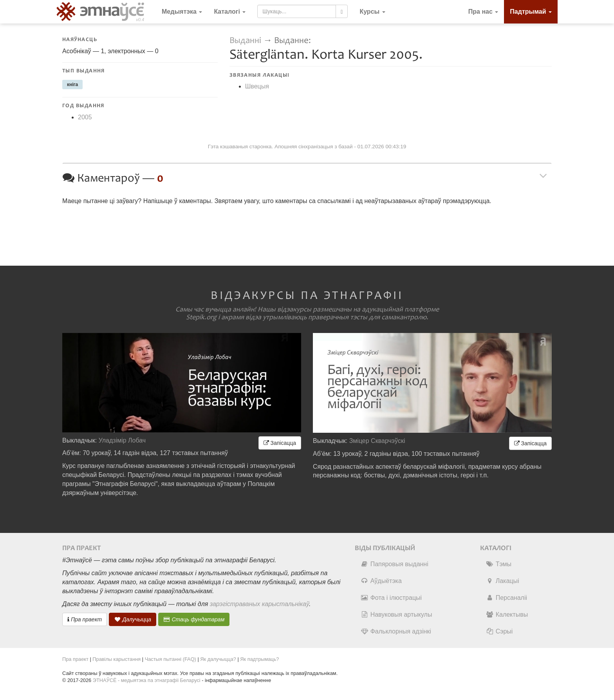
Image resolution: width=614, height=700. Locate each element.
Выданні (246, 40)
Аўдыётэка (381, 581)
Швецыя (257, 86)
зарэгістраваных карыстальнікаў (259, 604)
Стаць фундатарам (194, 619)
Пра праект (85, 619)
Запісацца (280, 443)
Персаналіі (507, 598)
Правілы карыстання (116, 659)
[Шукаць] (342, 11)
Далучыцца (133, 619)
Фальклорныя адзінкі (396, 631)
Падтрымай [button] (531, 12)
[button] (372, 12)
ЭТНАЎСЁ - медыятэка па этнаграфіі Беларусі (147, 680)
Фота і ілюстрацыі (391, 598)
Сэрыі (499, 631)
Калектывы (507, 615)
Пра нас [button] (483, 12)
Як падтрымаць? (259, 659)
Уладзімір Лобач (122, 440)
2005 (85, 117)
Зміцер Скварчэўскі (377, 441)
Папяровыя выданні (395, 564)
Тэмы (499, 564)
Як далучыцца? (218, 659)
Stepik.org (201, 317)
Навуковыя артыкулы (396, 615)
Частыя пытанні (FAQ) (171, 659)
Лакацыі (503, 581)
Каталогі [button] (230, 12)
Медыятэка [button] (182, 12)
